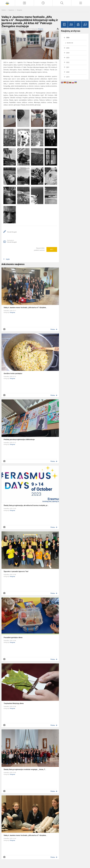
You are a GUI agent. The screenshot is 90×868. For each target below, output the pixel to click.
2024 (68, 53)
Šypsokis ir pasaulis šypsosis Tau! (16, 571)
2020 (68, 72)
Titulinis (4, 10)
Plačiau (53, 329)
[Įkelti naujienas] (24, 3)
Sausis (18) (70, 43)
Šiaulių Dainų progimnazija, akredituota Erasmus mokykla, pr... (26, 505)
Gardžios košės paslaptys (13, 373)
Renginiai (19, 10)
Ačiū (52, 249)
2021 (68, 67)
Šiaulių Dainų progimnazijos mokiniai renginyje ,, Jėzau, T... (25, 769)
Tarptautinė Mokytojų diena (14, 703)
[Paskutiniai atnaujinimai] (43, 3)
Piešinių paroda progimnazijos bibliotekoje (19, 439)
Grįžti (8, 259)
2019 (68, 77)
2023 (68, 58)
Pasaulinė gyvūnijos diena (13, 637)
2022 (68, 62)
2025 (68, 48)
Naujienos (11, 10)
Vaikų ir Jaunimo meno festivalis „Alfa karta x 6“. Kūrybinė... (25, 308)
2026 (68, 38)
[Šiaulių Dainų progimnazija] (8, 3)
